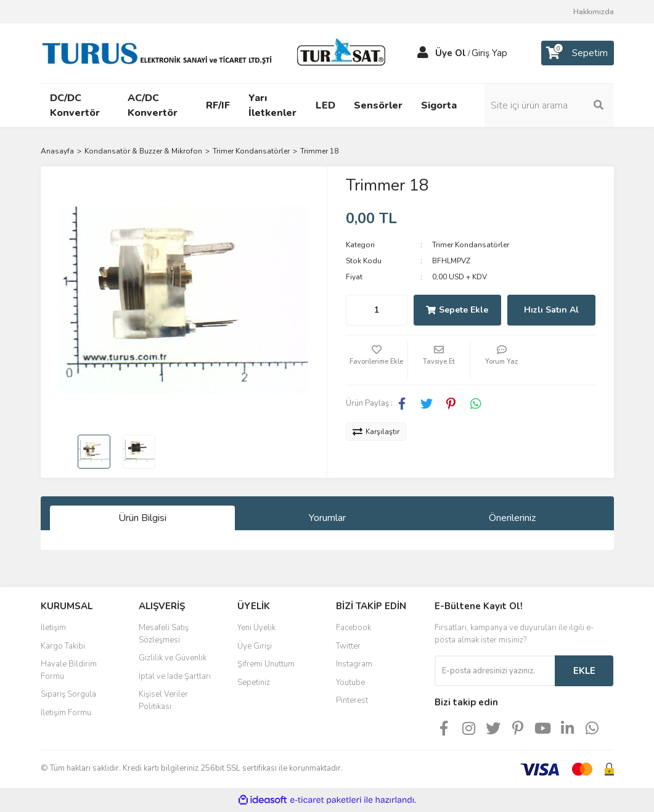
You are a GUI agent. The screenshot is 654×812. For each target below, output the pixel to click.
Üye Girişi (255, 646)
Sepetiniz (254, 683)
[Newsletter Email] (495, 671)
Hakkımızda (594, 12)
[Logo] (216, 52)
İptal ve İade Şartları (175, 676)
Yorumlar (327, 518)
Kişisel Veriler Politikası (163, 700)
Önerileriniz (512, 518)
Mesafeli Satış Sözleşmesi (164, 634)
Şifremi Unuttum (266, 664)
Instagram (354, 664)
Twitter (348, 646)
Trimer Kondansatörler (471, 245)
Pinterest (352, 700)
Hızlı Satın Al (551, 310)
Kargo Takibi (63, 646)
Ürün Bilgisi (142, 518)
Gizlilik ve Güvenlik (173, 658)
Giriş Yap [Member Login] (489, 53)
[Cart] (578, 53)
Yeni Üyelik (256, 628)
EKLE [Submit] (584, 671)
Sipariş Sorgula (68, 694)
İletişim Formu (66, 713)
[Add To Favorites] (377, 360)
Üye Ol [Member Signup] (451, 53)
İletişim (53, 628)
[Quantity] (377, 310)
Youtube (350, 683)
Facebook (354, 628)
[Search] (549, 105)
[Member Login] (423, 53)
